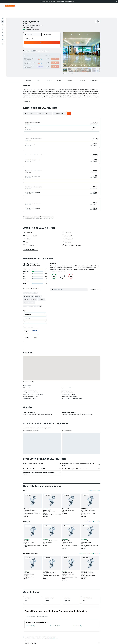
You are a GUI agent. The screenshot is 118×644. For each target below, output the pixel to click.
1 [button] (57, 40)
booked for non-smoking (30, 296)
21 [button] (53, 51)
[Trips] (3, 31)
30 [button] (35, 58)
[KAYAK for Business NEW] (3, 27)
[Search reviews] (70, 279)
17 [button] (38, 51)
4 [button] (42, 43)
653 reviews (35, 21)
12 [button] (46, 47)
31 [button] (38, 58)
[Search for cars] (3, 16)
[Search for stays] (3, 13)
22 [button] (57, 51)
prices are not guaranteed (53, 628)
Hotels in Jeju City (78, 615)
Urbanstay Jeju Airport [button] (68, 562)
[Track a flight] (3, 24)
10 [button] (38, 47)
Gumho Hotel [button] (65, 498)
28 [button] (53, 54)
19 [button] (46, 51)
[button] (116, 2)
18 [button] (42, 51)
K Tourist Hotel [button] (47, 500)
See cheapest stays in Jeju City (92, 511)
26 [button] (46, 54)
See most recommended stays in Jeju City (90, 542)
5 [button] (46, 43)
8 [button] (57, 43)
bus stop (39, 296)
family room (35, 282)
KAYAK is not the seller (62, 633)
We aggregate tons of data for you (62, 635)
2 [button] (35, 43)
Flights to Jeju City (31, 615)
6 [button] (49, 43)
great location (27, 282)
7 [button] (53, 43)
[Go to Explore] (3, 21)
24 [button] (38, 54)
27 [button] (49, 54)
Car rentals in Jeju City (55, 615)
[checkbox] (31, 321)
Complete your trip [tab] (30, 606)
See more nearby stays (94, 480)
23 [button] (35, 54)
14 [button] (53, 47)
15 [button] (57, 47)
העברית (72, 2)
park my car (34, 289)
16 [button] (35, 51)
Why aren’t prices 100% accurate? (62, 638)
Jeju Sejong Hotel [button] (86, 530)
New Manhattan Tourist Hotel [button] (50, 530)
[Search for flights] (3, 10)
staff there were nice (29, 286)
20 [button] (49, 51)
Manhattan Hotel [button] (66, 530)
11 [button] (42, 47)
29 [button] (57, 54)
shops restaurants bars (29, 292)
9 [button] (35, 47)
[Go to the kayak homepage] (10, 6)
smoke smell (38, 286)
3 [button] (38, 43)
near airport (27, 289)
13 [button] (49, 47)
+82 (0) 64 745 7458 (29, 19)
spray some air (42, 289)
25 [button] (42, 54)
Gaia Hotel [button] (26, 562)
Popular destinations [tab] (42, 606)
